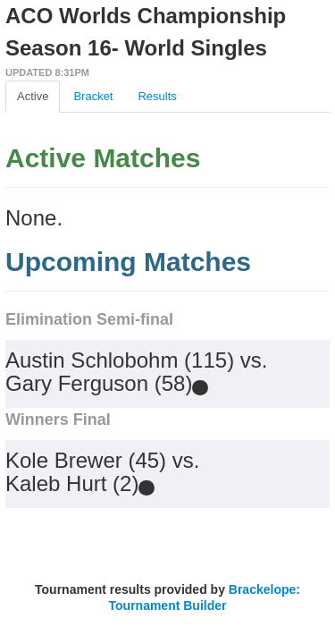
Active (33, 96)
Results (157, 96)
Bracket (93, 96)
